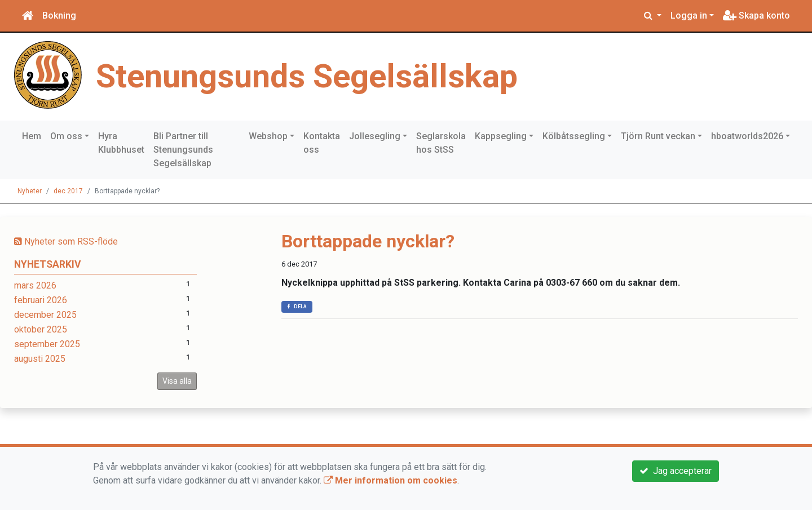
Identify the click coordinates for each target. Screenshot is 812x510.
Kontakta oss (322, 143)
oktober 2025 (41, 329)
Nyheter (30, 191)
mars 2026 (35, 285)
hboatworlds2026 (747, 136)
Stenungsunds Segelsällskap (307, 76)
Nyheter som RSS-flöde (66, 241)
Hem (32, 136)
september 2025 (47, 344)
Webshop (268, 136)
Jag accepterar (676, 471)
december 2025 (45, 315)
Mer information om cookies (390, 480)
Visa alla (177, 381)
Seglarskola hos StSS (441, 143)
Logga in (689, 15)
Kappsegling (501, 136)
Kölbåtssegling (574, 136)
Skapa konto (756, 15)
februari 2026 (41, 300)
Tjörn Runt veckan (658, 136)
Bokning (59, 15)
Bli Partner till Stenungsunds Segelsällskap (183, 150)
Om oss (66, 136)
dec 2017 (68, 191)
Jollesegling (375, 136)
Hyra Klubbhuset (121, 143)
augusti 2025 (40, 359)
